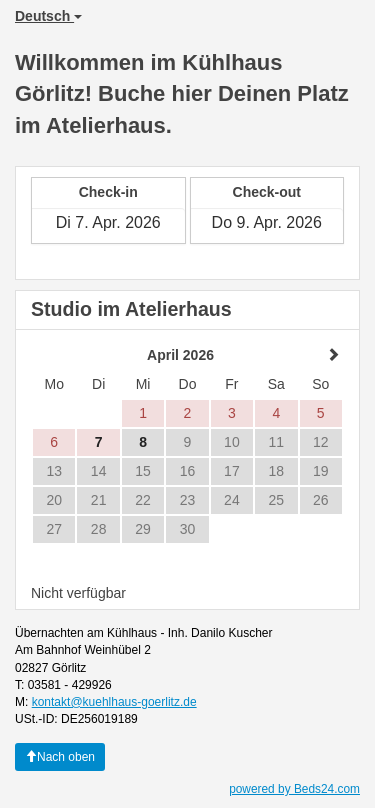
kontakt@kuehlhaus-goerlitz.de (114, 702)
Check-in (108, 192)
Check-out (267, 192)
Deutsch (48, 16)
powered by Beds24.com (294, 789)
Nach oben (60, 757)
